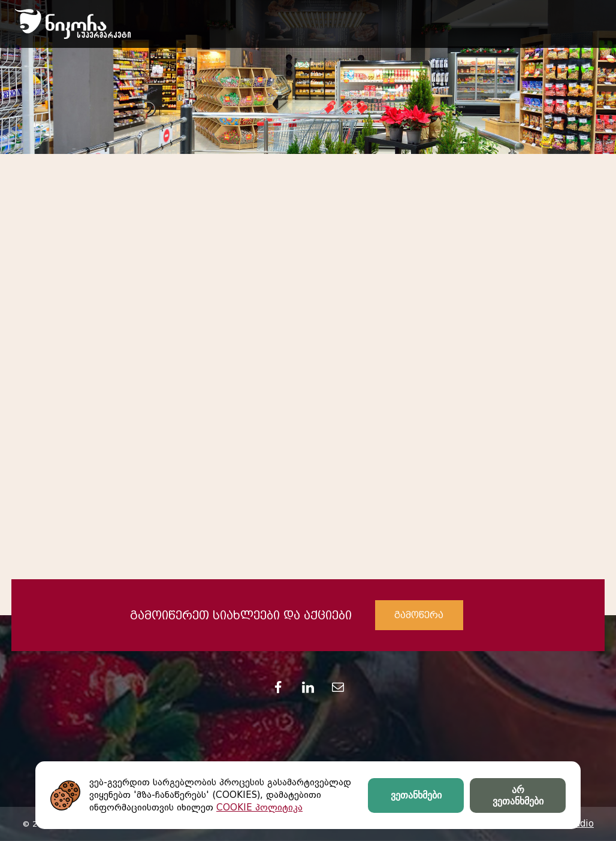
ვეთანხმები (416, 795)
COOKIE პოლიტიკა (259, 807)
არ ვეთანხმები (518, 795)
